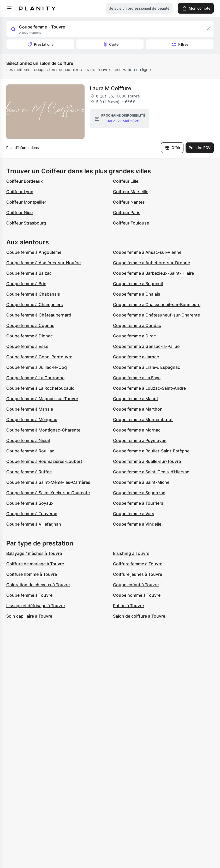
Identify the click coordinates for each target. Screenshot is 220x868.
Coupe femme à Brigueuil (138, 284)
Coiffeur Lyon (20, 192)
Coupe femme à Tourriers (138, 503)
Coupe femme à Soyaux (30, 503)
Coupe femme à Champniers (35, 304)
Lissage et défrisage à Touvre (35, 606)
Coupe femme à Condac (137, 325)
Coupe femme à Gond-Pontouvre (39, 357)
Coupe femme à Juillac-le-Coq (37, 367)
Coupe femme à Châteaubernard (39, 315)
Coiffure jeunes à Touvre (138, 574)
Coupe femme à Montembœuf (143, 419)
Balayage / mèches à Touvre (34, 553)
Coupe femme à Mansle (30, 409)
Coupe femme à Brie (26, 284)
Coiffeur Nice (19, 212)
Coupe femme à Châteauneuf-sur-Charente (156, 315)
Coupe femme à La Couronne (35, 378)
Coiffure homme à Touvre (32, 574)
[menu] (9, 8)
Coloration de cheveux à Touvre (38, 585)
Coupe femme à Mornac (137, 430)
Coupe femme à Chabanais (33, 294)
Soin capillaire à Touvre (29, 616)
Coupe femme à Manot (136, 399)
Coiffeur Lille (126, 181)
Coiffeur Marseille (131, 192)
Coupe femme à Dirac (134, 336)
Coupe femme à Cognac (30, 325)
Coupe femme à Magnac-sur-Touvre (42, 399)
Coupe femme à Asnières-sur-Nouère (43, 263)
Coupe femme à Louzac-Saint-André (149, 388)
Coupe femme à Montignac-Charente (43, 430)
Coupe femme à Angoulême (34, 252)
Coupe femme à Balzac (29, 273)
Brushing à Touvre (131, 553)
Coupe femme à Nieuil (28, 440)
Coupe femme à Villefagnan (34, 524)
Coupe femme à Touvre (29, 595)
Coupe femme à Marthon (138, 409)
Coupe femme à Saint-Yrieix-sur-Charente (48, 493)
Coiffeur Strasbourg (26, 223)
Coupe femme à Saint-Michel (142, 482)
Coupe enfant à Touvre (136, 585)
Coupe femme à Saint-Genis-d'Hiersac (151, 472)
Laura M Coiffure (111, 88)
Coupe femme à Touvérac (32, 514)
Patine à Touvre (128, 606)
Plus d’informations (23, 148)
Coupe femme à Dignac (29, 336)
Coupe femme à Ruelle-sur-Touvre (147, 461)
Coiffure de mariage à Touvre (35, 564)
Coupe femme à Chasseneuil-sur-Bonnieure (157, 304)
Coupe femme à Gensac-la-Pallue (146, 346)
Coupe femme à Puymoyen (140, 440)
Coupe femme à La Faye (137, 378)
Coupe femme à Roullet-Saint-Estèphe (151, 451)
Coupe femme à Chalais (137, 294)
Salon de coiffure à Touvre (139, 616)
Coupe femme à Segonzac (139, 493)
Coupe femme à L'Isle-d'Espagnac (147, 367)
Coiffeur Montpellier (26, 202)
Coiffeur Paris (127, 212)
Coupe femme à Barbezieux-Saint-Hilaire (153, 273)
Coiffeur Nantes (129, 202)
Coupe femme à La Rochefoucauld (40, 388)
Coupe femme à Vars (134, 514)
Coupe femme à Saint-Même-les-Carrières (48, 482)
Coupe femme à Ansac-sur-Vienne (147, 252)
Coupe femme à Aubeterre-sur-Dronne (151, 263)
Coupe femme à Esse (27, 346)
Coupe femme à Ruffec (29, 472)
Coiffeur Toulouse (131, 223)
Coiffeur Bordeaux (25, 181)
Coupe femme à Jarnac (136, 357)
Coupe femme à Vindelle (137, 524)
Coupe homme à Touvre (137, 595)
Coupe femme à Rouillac (30, 451)
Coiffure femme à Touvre (138, 564)
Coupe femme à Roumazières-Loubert (44, 461)
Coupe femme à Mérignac (32, 419)
